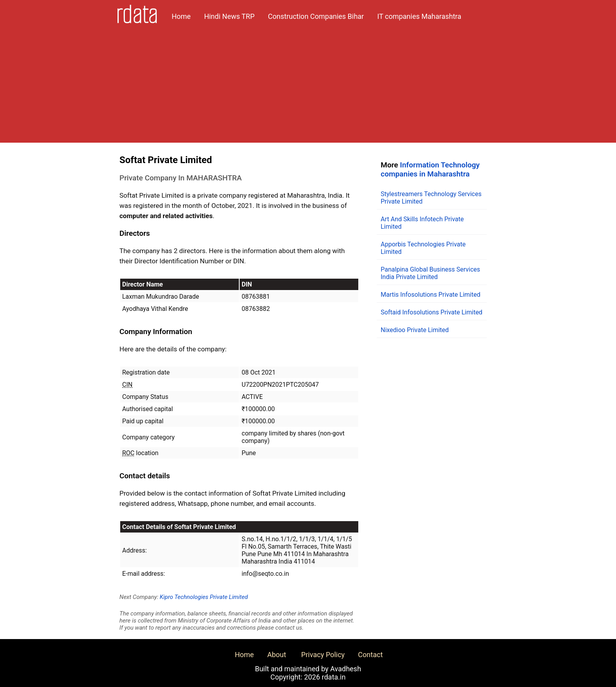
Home (181, 16)
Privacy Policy (323, 655)
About (277, 655)
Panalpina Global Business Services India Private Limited (430, 273)
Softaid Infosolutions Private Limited (432, 312)
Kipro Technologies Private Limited (204, 597)
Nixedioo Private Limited (415, 330)
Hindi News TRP (229, 16)
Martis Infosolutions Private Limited (431, 295)
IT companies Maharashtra (419, 16)
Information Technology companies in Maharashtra (430, 169)
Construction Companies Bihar (316, 16)
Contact (370, 655)
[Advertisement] (308, 88)
